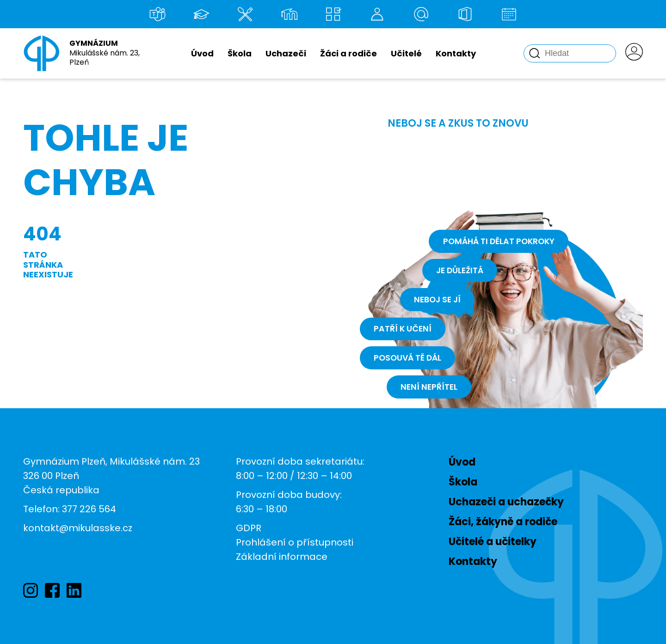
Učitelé (406, 53)
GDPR (249, 528)
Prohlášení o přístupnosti (295, 542)
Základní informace (282, 557)
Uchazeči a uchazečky (506, 502)
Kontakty (456, 53)
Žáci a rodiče (348, 53)
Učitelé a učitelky (493, 542)
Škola (240, 53)
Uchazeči (286, 53)
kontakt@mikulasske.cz (78, 528)
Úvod (202, 53)
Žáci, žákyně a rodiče (503, 522)
